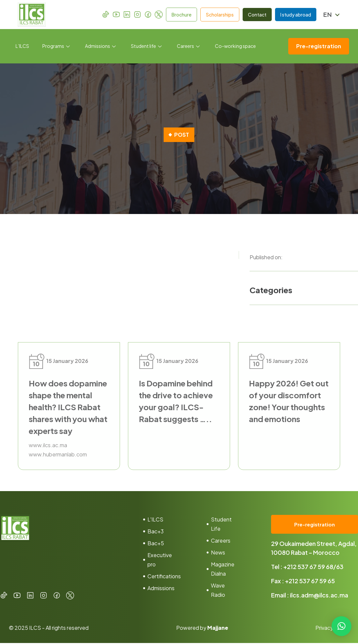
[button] (341, 626)
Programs (56, 46)
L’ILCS (22, 46)
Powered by (202, 629)
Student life (146, 46)
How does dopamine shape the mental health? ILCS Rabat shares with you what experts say (68, 407)
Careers (188, 46)
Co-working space (235, 46)
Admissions (100, 46)
